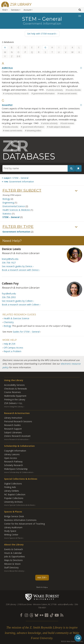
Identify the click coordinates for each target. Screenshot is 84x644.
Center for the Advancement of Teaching (24, 524)
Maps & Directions (13, 560)
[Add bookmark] (81, 68)
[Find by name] (39, 168)
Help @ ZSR (10, 344)
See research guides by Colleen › (18, 301)
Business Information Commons (20, 520)
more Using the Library (14, 407)
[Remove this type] (18, 182)
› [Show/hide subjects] (76, 191)
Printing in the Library (15, 399)
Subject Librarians (13, 432)
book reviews (68, 123)
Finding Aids (10, 487)
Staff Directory (11, 568)
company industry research (17, 93)
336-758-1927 (9, 263)
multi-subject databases (59, 127)
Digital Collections (13, 484)
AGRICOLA (7, 68)
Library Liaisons (12, 454)
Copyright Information (15, 451)
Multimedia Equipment (15, 396)
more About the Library (14, 571)
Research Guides (12, 425)
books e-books (74, 90)
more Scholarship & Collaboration (19, 472)
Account (27, 10)
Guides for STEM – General (26, 332)
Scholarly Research (13, 465)
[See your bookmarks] (78, 168)
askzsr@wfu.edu (65, 604)
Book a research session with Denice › (21, 270)
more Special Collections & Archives (19, 505)
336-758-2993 (9, 297)
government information (44, 93)
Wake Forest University (42, 597)
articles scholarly (55, 90)
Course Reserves (12, 392)
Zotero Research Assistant (17, 436)
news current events (68, 93)
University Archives (13, 502)
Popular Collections (14, 498)
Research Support (13, 429)
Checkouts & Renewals (16, 389)
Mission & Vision (12, 564)
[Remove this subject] (15, 178)
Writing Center (11, 535)
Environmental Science (14, 206)
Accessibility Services (14, 385)
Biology (6, 199)
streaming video (34, 131)
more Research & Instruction (16, 439)
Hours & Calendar (13, 553)
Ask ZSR (41, 577)
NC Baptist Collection (15, 494)
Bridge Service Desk (14, 516)
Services (15, 10)
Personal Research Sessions (18, 421)
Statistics (7, 214)
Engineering (8, 203)
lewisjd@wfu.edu (10, 259)
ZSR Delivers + (13, 403)
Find (4, 10)
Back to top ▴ (42, 587)
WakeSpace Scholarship (16, 469)
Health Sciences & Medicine (16, 210)
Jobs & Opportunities (14, 556)
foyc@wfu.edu (9, 294)
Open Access (11, 458)
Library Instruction (13, 418)
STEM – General (11, 217)
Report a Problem (12, 351)
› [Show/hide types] (76, 227)
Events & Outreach (13, 549)
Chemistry (9, 322)
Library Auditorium (13, 527)
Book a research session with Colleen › (21, 305)
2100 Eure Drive (25, 604)
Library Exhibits (12, 491)
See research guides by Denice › (18, 266)
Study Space (10, 531)
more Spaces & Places (13, 538)
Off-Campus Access (13, 348)
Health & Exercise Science (16, 318)
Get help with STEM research (41, 34)
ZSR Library (21, 4)
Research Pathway (13, 462)
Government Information (16, 232)
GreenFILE (7, 105)
